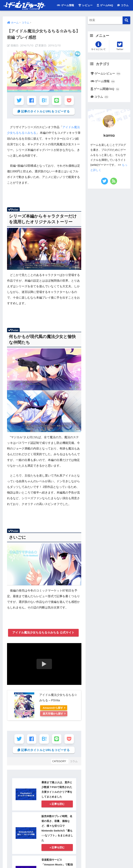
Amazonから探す (53, 708)
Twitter (120, 46)
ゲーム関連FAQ (107, 89)
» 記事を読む (57, 805)
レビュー (85, 5)
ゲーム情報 (65, 5)
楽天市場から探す (53, 714)
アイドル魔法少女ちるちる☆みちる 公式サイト (43, 633)
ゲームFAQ (105, 5)
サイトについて (98, 46)
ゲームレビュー (108, 74)
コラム (123, 5)
